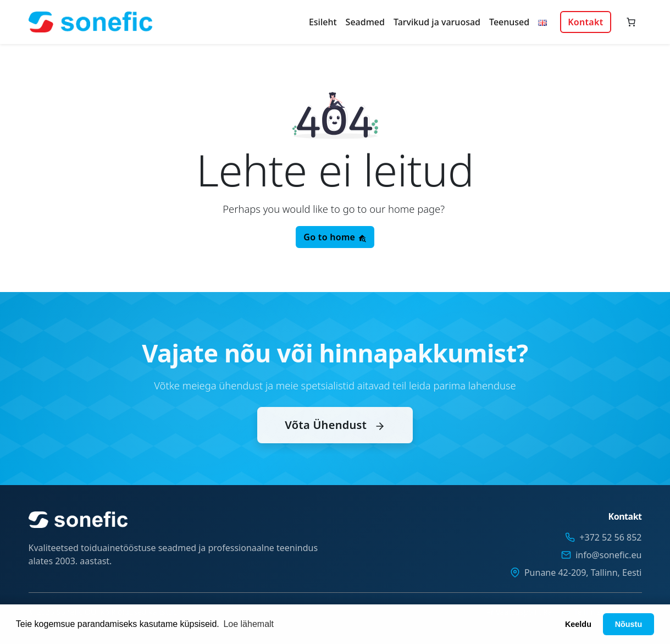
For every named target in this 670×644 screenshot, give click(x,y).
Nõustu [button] (629, 624)
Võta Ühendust (335, 437)
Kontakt (585, 22)
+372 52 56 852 (610, 537)
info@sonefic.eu (608, 555)
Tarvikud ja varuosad (437, 22)
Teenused (509, 22)
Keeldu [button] (578, 624)
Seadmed (365, 22)
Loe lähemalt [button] (248, 624)
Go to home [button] (335, 237)
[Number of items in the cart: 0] (631, 22)
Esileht (323, 22)
